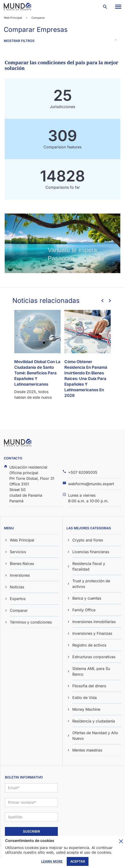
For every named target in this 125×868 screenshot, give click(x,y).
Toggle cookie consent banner (121, 841)
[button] (118, 7)
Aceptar (78, 861)
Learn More (52, 861)
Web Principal (13, 18)
